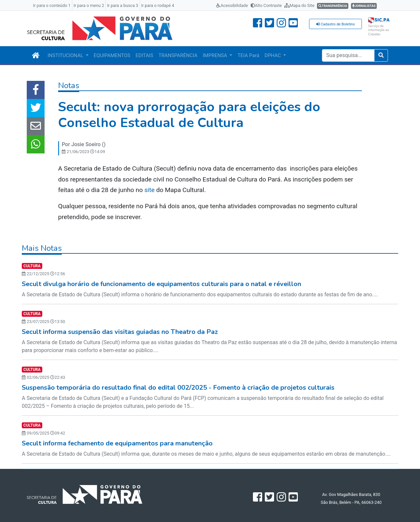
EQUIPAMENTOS (112, 55)
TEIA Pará (248, 55)
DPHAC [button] (273, 55)
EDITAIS (144, 55)
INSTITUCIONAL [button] (66, 55)
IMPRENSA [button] (216, 55)
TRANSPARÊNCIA (178, 55)
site (149, 190)
